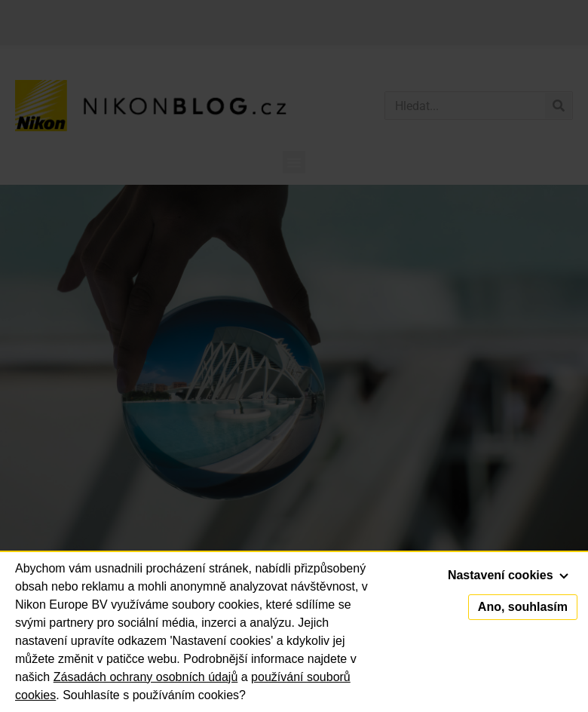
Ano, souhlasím (523, 607)
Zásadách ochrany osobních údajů (146, 677)
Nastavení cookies (508, 575)
